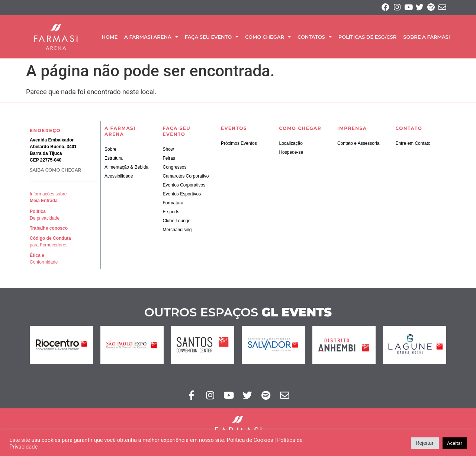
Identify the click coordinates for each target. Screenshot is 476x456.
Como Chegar (268, 39)
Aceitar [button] (455, 443)
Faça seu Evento (212, 39)
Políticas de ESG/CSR (367, 38)
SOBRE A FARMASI (427, 38)
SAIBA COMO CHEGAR (55, 171)
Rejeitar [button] (425, 443)
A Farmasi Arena (151, 39)
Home (110, 38)
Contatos (315, 39)
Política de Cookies (250, 440)
